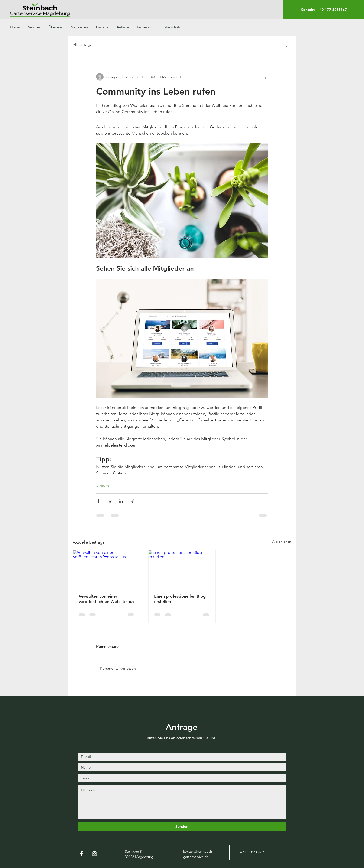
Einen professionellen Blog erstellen (180, 599)
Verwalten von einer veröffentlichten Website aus (106, 599)
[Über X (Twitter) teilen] (110, 501)
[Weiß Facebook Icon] (81, 854)
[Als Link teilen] (132, 501)
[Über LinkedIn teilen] (121, 501)
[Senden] (182, 827)
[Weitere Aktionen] (265, 77)
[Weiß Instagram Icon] (94, 854)
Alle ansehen (282, 542)
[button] (285, 45)
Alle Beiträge (82, 45)
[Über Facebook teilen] (98, 501)
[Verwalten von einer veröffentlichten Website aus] (107, 569)
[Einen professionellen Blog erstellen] (182, 569)
